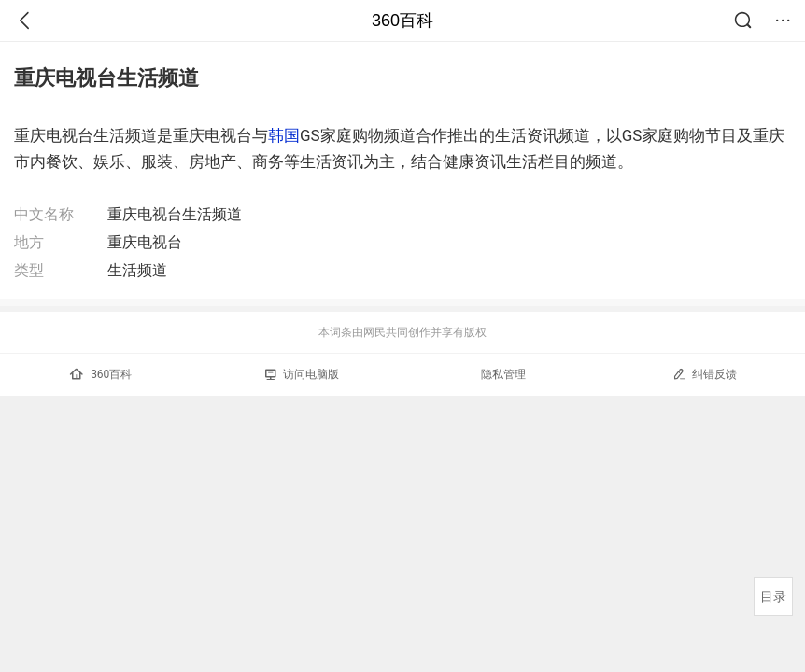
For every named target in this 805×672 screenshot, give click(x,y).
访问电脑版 (302, 374)
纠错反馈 (705, 374)
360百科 (402, 21)
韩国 (284, 135)
